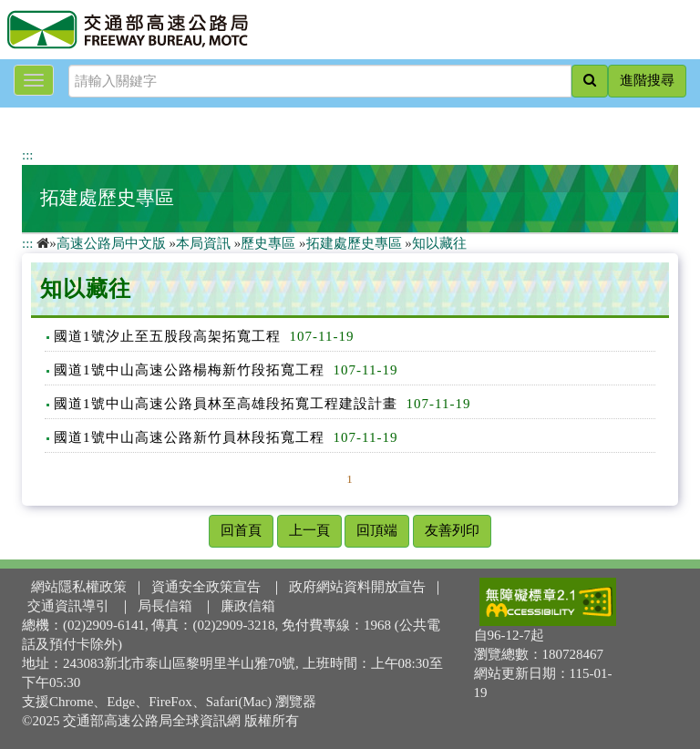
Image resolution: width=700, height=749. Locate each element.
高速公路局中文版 (111, 243)
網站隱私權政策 (79, 587)
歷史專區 (268, 243)
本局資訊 (203, 243)
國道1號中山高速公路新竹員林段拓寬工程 (189, 437)
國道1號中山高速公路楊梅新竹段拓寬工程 (189, 370)
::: (28, 155)
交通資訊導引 (68, 606)
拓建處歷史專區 (107, 198)
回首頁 (241, 530)
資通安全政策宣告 (206, 587)
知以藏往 (439, 243)
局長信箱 (165, 606)
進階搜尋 (647, 80)
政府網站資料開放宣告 (357, 587)
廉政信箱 (248, 606)
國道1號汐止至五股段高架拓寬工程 (167, 336)
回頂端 (377, 530)
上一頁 (309, 530)
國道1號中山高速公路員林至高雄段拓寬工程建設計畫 (226, 404)
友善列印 (452, 530)
